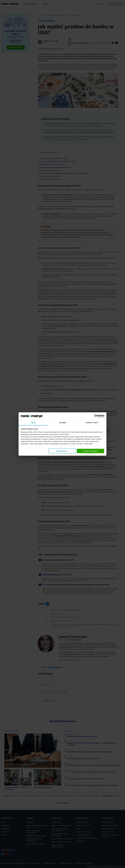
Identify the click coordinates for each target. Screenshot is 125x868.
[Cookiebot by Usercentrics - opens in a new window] (96, 416)
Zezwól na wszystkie (90, 451)
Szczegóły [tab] (62, 422)
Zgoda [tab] (33, 422)
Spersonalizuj (62, 451)
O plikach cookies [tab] (92, 422)
